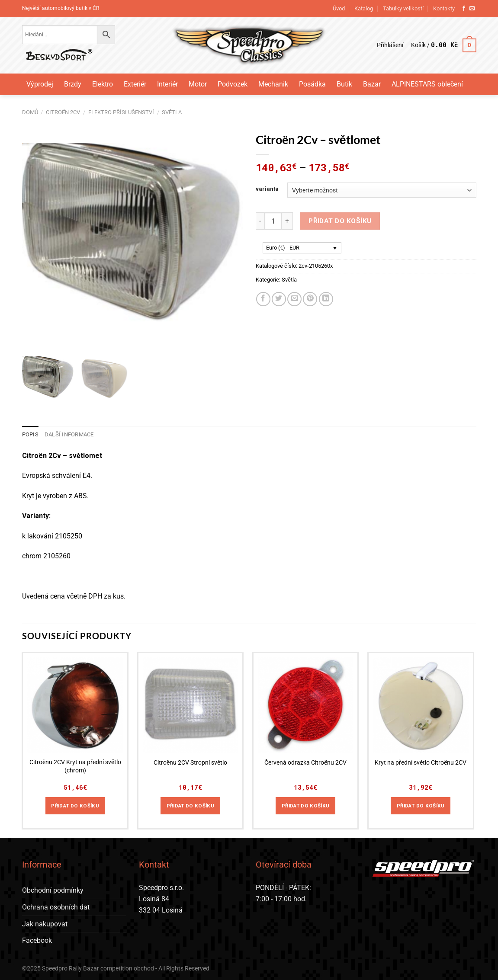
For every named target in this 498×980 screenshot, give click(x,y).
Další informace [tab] (69, 434)
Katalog (364, 8)
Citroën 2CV (63, 112)
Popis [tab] (30, 434)
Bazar (372, 84)
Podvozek (233, 84)
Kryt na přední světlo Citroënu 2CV (421, 763)
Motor (198, 84)
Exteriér (135, 84)
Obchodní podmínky (53, 890)
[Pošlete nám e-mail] (472, 9)
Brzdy (73, 84)
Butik (344, 84)
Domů (30, 112)
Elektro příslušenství (121, 112)
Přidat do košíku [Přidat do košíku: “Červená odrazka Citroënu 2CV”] (306, 806)
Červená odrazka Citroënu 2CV (305, 763)
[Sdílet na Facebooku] (263, 299)
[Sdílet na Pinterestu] (310, 299)
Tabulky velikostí (403, 8)
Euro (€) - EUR (283, 248)
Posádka (312, 84)
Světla (172, 112)
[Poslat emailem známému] (294, 299)
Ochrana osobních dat (56, 907)
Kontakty (444, 8)
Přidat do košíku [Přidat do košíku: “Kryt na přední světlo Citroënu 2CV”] (421, 806)
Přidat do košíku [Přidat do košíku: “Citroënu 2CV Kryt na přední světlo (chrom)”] (75, 806)
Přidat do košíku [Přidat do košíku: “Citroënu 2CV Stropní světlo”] (191, 806)
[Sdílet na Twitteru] (279, 299)
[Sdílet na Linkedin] (326, 299)
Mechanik (273, 84)
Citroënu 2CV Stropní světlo (190, 763)
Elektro (103, 84)
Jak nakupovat (45, 924)
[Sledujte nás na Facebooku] (464, 9)
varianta (267, 189)
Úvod (339, 8)
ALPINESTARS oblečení (427, 84)
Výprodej (40, 84)
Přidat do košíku (340, 221)
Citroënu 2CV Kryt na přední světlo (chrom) (75, 766)
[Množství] (273, 221)
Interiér (167, 84)
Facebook (37, 940)
